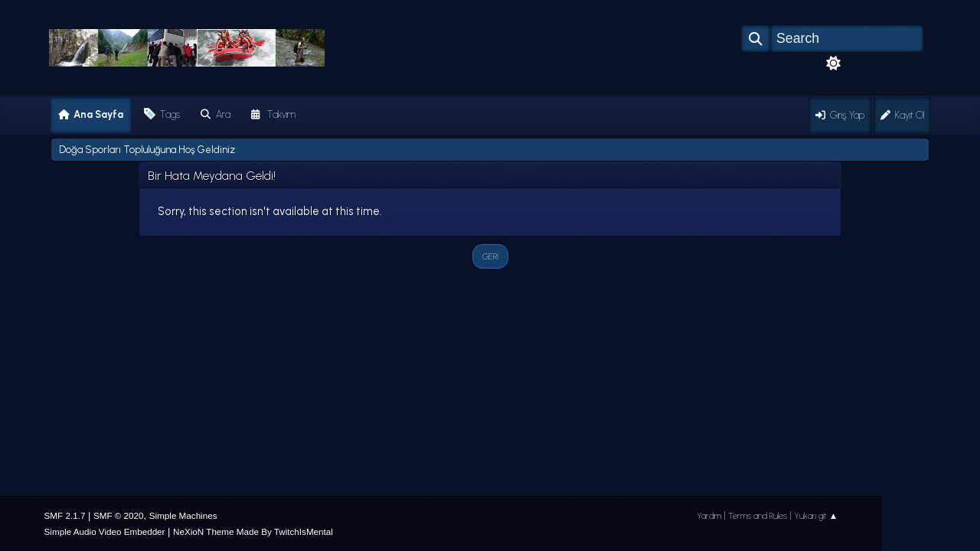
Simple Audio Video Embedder (105, 531)
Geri (490, 256)
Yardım (709, 516)
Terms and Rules (758, 516)
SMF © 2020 (119, 515)
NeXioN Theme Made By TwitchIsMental (253, 531)
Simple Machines (183, 515)
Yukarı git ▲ (816, 516)
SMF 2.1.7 (65, 515)
